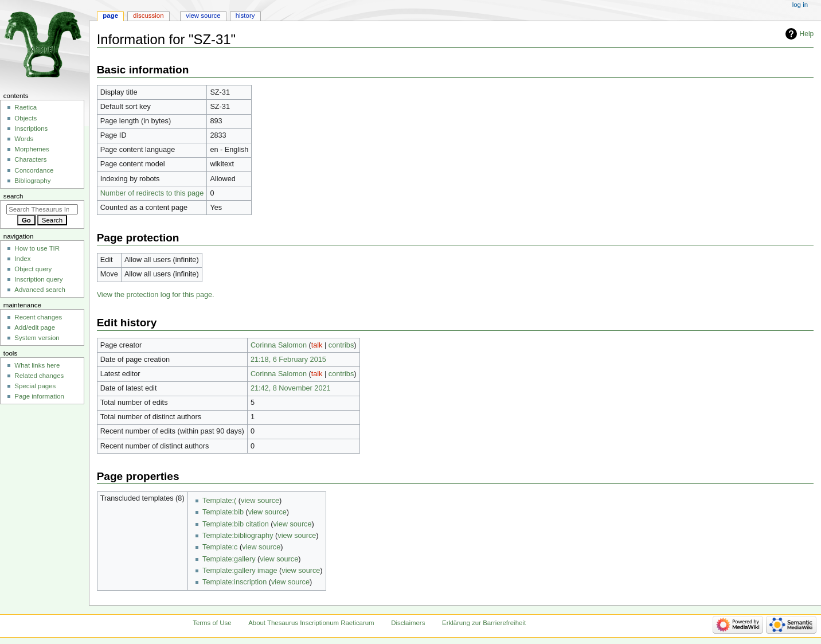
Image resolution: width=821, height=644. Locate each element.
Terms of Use (212, 623)
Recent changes (38, 317)
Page (110, 15)
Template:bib (223, 512)
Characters (30, 159)
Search (13, 196)
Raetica (26, 107)
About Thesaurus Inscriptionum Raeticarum (311, 623)
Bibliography (32, 181)
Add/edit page (35, 327)
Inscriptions (31, 128)
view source (260, 501)
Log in (800, 5)
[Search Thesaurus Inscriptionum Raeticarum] (42, 209)
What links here (37, 365)
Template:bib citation (236, 524)
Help (807, 34)
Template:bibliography (238, 536)
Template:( (219, 501)
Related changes (39, 376)
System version (37, 338)
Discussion (148, 15)
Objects (26, 118)
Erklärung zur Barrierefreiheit (484, 623)
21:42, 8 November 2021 (291, 388)
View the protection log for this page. (156, 295)
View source (203, 15)
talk (317, 345)
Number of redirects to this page (152, 193)
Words (24, 139)
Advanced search (40, 290)
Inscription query (38, 279)
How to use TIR (37, 248)
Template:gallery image (240, 571)
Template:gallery (229, 559)
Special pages (35, 386)
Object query (33, 269)
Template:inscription (234, 582)
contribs (341, 345)
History (245, 15)
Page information (39, 396)
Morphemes (32, 149)
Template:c (220, 547)
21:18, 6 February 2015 (288, 360)
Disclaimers (408, 623)
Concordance (34, 170)
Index (22, 259)
